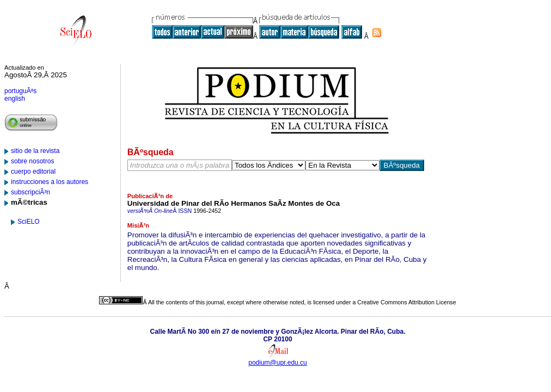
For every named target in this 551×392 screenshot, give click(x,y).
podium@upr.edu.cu (278, 363)
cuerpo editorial (33, 171)
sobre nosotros (32, 161)
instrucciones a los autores (50, 182)
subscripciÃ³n (30, 192)
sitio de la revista (35, 151)
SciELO (29, 222)
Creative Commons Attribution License (406, 302)
